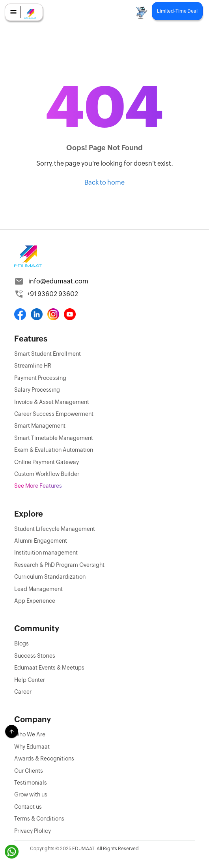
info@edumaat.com (58, 281)
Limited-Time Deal (177, 11)
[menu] (13, 12)
